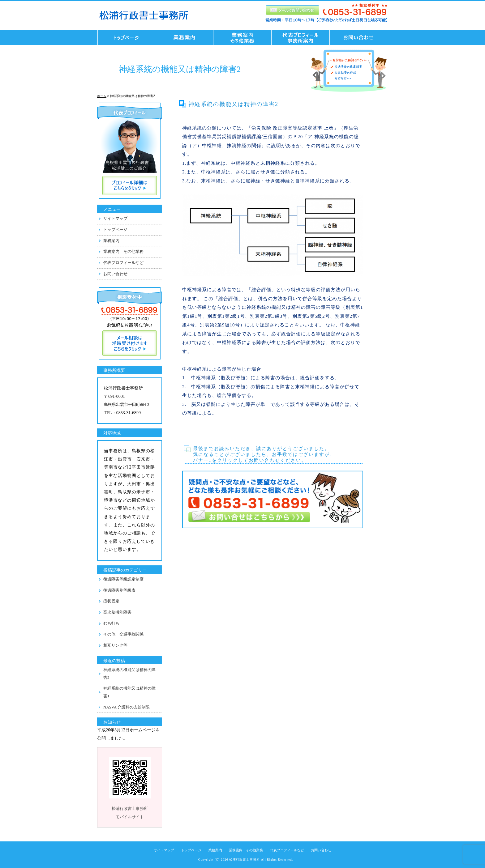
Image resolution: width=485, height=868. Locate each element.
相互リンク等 (115, 645)
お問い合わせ (360, 37)
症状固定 (111, 601)
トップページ (125, 37)
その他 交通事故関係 (123, 634)
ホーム (102, 96)
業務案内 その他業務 (242, 37)
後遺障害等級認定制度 (123, 579)
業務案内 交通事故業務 (184, 37)
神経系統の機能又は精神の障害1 (129, 692)
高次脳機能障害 (117, 612)
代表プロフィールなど (123, 263)
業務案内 (111, 241)
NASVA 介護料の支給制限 (127, 707)
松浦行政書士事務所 (245, 859)
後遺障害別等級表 (119, 590)
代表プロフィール (301, 37)
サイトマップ (115, 218)
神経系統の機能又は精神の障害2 (129, 674)
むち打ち (111, 623)
